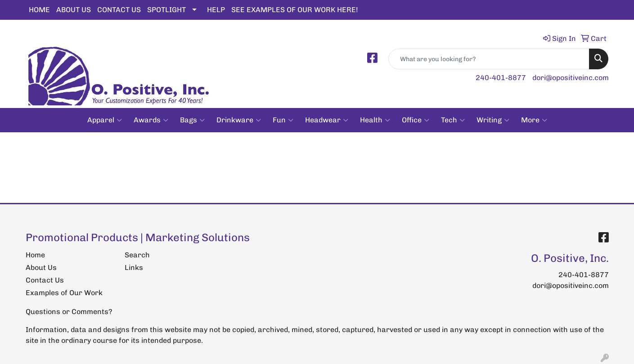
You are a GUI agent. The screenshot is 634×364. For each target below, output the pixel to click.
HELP (216, 10)
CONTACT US (119, 10)
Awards (151, 120)
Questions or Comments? (69, 312)
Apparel (105, 120)
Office (416, 120)
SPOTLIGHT (166, 10)
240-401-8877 (501, 78)
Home (35, 255)
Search (137, 255)
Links (134, 267)
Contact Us (45, 280)
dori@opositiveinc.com (571, 78)
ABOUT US (74, 10)
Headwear (327, 120)
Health (375, 120)
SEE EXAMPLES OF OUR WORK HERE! (295, 10)
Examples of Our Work (64, 293)
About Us (41, 267)
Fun (283, 120)
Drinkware (239, 120)
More (534, 120)
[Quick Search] (489, 59)
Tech (453, 120)
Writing (493, 120)
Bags (192, 120)
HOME (39, 10)
